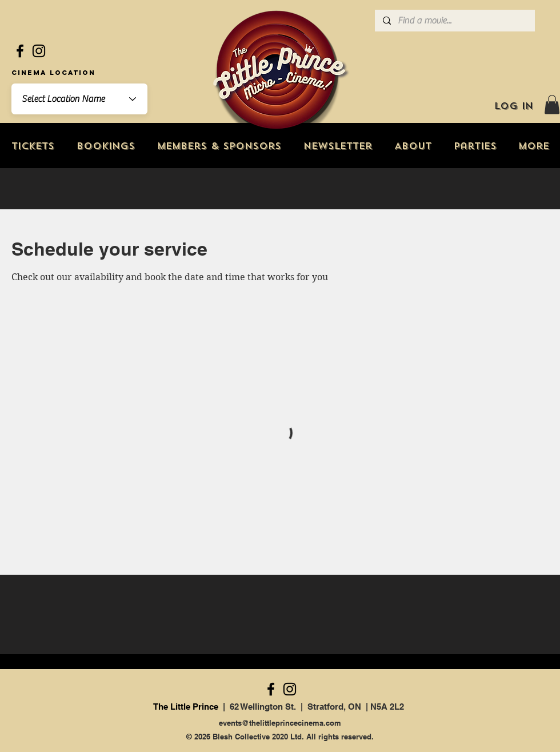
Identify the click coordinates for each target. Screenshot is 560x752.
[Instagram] (39, 51)
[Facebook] (20, 51)
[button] (552, 104)
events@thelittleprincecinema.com (280, 723)
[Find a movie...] (454, 21)
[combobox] (79, 99)
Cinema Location (53, 73)
